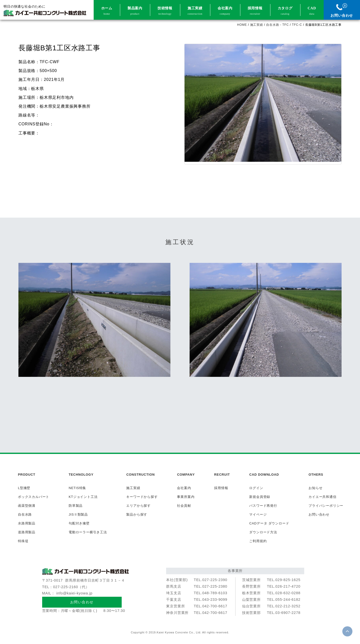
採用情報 (255, 11)
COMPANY (186, 475)
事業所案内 (186, 497)
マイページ (258, 514)
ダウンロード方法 (263, 532)
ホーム (107, 11)
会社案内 (225, 11)
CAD (312, 11)
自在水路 (25, 514)
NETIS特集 (77, 488)
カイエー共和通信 (322, 497)
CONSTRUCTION (140, 475)
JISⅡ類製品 (78, 514)
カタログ (285, 11)
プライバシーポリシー (326, 506)
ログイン (256, 488)
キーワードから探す (142, 497)
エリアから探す (138, 506)
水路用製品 (27, 523)
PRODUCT (27, 475)
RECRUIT (222, 475)
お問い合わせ (342, 10)
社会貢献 (184, 506)
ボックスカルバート (34, 497)
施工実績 (195, 11)
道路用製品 (27, 532)
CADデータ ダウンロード (269, 523)
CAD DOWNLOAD (264, 475)
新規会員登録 (260, 497)
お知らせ (315, 488)
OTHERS (316, 475)
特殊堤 (23, 541)
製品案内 (135, 11)
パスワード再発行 (263, 506)
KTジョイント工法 (83, 497)
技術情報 (165, 11)
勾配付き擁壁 (79, 523)
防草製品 (76, 506)
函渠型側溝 (27, 506)
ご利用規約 (258, 541)
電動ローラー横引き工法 (88, 532)
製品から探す (137, 514)
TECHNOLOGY (81, 475)
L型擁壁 (24, 488)
